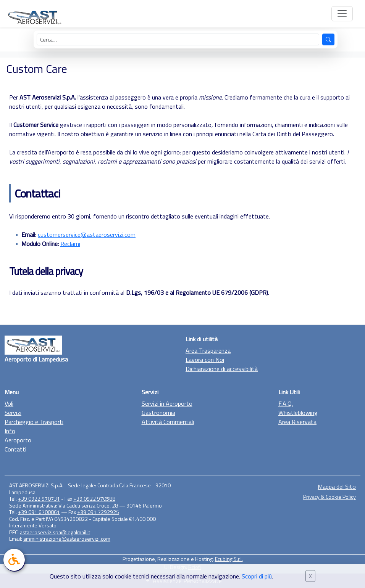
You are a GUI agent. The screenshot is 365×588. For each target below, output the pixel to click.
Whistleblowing (298, 413)
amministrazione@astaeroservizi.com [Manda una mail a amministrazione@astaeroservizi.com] (67, 539)
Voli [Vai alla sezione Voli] (9, 403)
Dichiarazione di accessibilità (222, 369)
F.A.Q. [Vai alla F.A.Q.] (286, 403)
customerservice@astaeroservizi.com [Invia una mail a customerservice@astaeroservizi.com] (87, 235)
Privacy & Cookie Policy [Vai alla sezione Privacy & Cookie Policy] (329, 497)
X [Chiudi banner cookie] (310, 576)
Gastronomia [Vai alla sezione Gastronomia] (158, 413)
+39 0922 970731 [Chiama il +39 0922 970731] (39, 499)
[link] (14, 560)
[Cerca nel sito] (178, 39)
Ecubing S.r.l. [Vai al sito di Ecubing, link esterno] (229, 559)
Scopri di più (257, 576)
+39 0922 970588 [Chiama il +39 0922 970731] (94, 499)
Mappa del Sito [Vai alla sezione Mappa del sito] (337, 487)
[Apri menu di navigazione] (342, 14)
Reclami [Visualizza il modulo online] (70, 244)
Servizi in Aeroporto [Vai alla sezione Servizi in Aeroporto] (167, 403)
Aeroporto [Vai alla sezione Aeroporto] (18, 440)
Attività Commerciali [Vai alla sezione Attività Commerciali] (168, 422)
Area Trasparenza (208, 350)
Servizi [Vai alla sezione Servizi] (13, 413)
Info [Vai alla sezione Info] (10, 431)
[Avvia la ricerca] (328, 39)
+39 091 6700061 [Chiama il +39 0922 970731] (39, 512)
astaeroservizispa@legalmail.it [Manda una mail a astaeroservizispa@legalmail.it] (55, 532)
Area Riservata (297, 422)
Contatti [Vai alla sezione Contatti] (15, 449)
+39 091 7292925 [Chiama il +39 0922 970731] (98, 512)
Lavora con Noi (205, 360)
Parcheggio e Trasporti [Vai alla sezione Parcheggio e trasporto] (34, 422)
